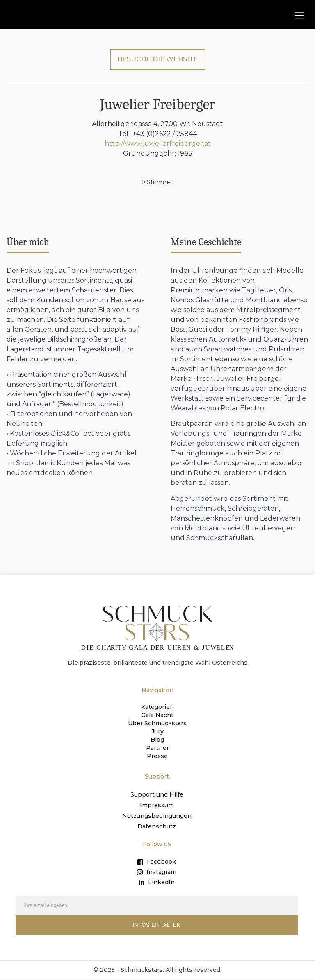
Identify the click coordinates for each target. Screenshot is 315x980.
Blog (157, 740)
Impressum (157, 805)
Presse (157, 756)
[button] (299, 15)
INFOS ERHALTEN (156, 925)
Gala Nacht (157, 715)
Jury (157, 731)
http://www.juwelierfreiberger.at (158, 144)
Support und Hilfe (157, 794)
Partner (157, 748)
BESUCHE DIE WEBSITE (158, 59)
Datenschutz (157, 826)
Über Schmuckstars (157, 723)
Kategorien (157, 707)
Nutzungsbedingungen (157, 816)
